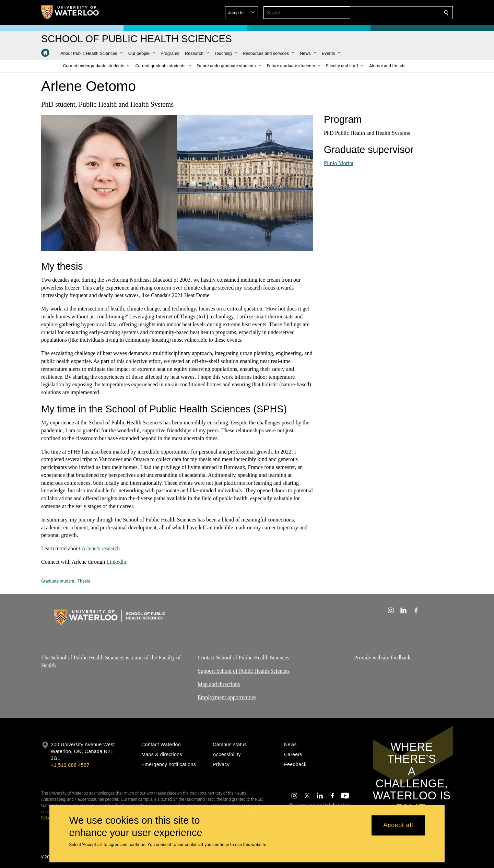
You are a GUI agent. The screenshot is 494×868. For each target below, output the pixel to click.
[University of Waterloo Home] (70, 12)
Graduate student (58, 581)
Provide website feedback (382, 658)
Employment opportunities (227, 697)
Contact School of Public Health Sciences (243, 658)
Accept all (398, 825)
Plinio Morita (339, 163)
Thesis (84, 581)
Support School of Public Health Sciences (244, 671)
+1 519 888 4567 (70, 765)
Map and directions (219, 684)
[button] (397, 13)
